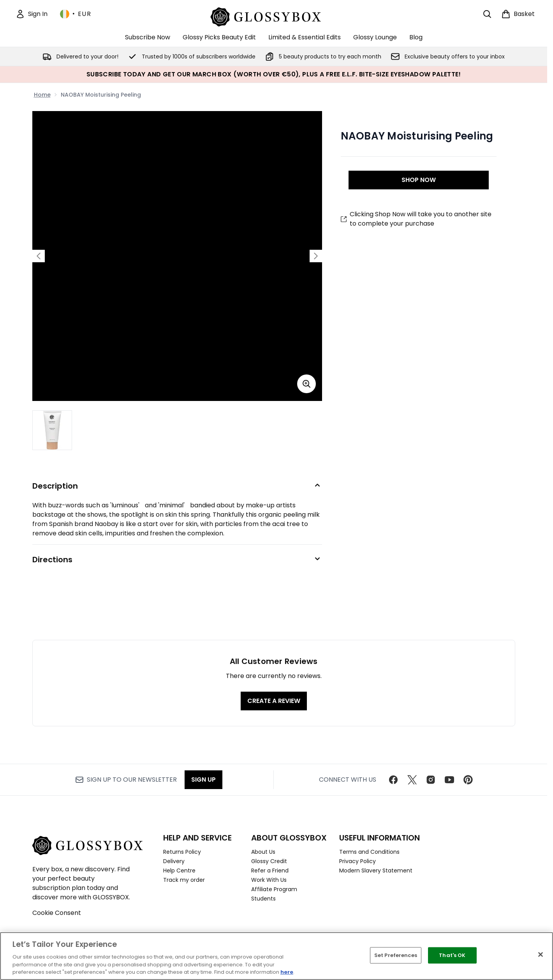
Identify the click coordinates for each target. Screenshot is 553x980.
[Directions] (177, 560)
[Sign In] (32, 14)
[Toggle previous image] (39, 256)
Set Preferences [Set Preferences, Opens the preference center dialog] (396, 955)
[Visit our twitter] (412, 780)
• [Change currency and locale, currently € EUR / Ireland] (76, 14)
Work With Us (269, 880)
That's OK (452, 955)
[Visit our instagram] (431, 780)
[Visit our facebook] (393, 780)
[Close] (541, 955)
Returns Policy (182, 852)
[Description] (177, 486)
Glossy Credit (269, 861)
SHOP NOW (419, 180)
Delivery (174, 861)
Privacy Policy (358, 861)
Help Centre (179, 871)
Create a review (274, 701)
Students (263, 899)
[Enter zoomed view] (306, 384)
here (287, 972)
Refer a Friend (270, 871)
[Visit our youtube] (449, 780)
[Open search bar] (487, 14)
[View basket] (518, 14)
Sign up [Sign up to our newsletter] (203, 780)
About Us (263, 852)
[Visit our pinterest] (468, 780)
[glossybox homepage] (274, 16)
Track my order (184, 880)
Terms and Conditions (369, 852)
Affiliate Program (274, 889)
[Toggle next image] (316, 256)
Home (42, 95)
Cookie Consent (57, 913)
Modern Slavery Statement (376, 871)
